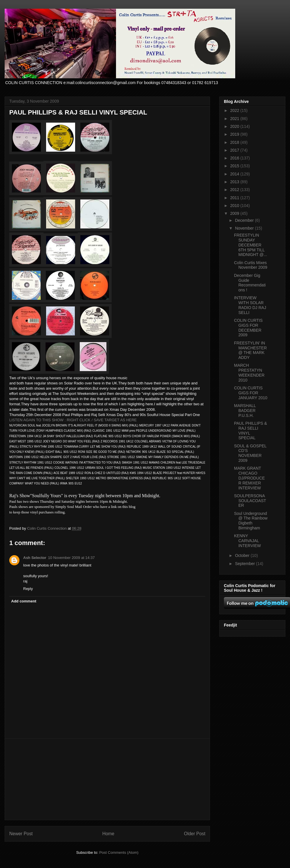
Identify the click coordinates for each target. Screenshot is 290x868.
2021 (235, 119)
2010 (235, 206)
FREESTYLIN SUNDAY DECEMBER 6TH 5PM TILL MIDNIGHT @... (251, 245)
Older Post (195, 834)
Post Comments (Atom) (119, 852)
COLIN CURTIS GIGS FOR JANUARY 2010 (251, 393)
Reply (28, 589)
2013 (235, 182)
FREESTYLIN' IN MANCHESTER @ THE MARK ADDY (250, 350)
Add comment (24, 601)
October (243, 555)
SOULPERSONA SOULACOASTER (250, 501)
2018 (235, 142)
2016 (235, 158)
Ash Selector (35, 558)
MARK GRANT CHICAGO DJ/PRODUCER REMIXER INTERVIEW (249, 478)
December (245, 220)
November (245, 228)
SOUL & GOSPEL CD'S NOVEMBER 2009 (250, 453)
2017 (235, 150)
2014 (235, 174)
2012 (235, 190)
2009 (235, 213)
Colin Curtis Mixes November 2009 (251, 265)
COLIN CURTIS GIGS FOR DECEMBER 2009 (248, 328)
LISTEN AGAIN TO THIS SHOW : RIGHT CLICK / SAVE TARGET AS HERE (73, 420)
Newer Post (21, 834)
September (245, 564)
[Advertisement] (107, 779)
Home (108, 834)
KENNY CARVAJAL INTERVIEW (248, 541)
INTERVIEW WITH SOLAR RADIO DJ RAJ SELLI (250, 305)
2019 (235, 134)
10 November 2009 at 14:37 (71, 558)
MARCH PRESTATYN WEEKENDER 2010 (249, 373)
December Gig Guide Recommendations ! (250, 283)
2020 (235, 126)
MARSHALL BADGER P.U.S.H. (245, 411)
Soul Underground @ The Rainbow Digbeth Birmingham (251, 521)
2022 (235, 110)
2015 (235, 166)
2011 (235, 198)
